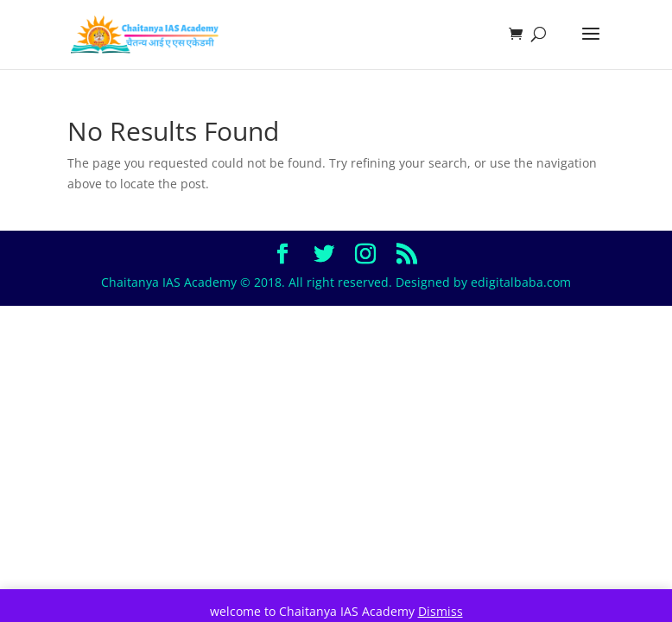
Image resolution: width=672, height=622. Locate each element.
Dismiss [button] (441, 611)
